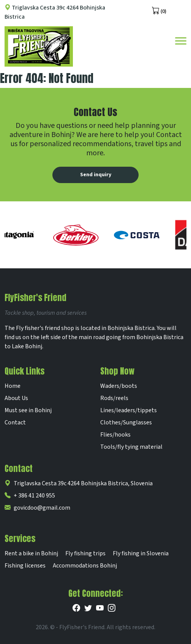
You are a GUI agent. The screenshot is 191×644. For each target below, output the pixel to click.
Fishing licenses (25, 566)
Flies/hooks (115, 435)
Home (13, 386)
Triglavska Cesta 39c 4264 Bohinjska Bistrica (55, 12)
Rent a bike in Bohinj (31, 553)
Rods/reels (114, 398)
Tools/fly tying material (131, 447)
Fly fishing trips (85, 553)
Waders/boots (119, 386)
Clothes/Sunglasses (126, 422)
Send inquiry (96, 175)
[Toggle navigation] (181, 40)
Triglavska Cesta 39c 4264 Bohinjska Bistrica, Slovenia (79, 483)
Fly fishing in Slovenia (141, 553)
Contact (15, 422)
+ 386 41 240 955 (30, 496)
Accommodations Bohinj (85, 566)
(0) (159, 11)
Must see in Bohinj (28, 410)
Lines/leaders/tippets (129, 410)
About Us (16, 398)
